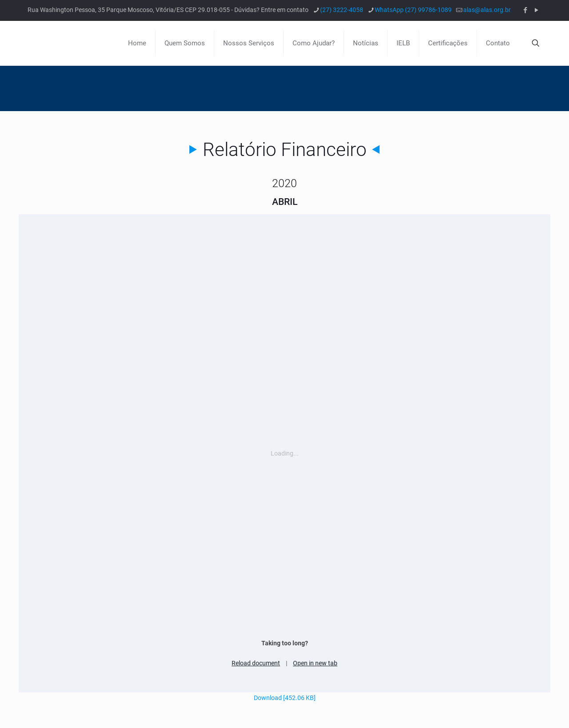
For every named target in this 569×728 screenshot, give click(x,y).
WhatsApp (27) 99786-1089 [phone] (413, 10)
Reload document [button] (256, 663)
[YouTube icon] (536, 10)
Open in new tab (315, 663)
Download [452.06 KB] (285, 698)
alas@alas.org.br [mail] (487, 10)
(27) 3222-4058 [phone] (342, 10)
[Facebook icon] (525, 10)
